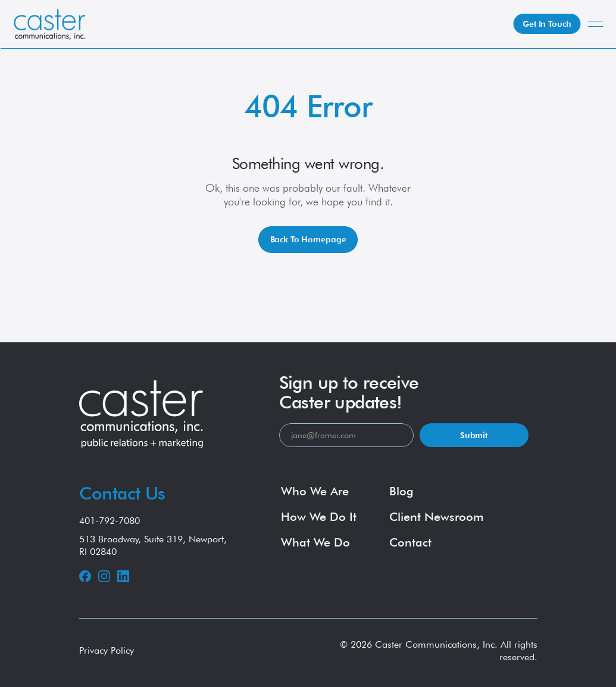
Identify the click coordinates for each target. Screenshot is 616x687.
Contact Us (122, 493)
